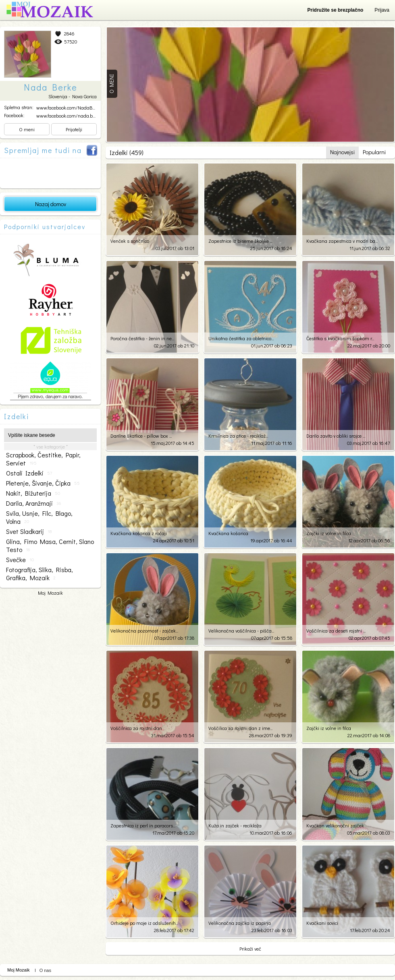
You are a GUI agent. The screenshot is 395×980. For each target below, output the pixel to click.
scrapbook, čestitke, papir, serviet (43, 459)
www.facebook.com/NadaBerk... (69, 108)
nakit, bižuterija (33, 493)
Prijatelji (74, 129)
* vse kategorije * (51, 447)
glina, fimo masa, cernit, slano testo (50, 546)
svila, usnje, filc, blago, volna (39, 517)
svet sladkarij (29, 531)
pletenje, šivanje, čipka (43, 483)
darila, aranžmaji (33, 503)
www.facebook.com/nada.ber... (68, 116)
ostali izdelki (29, 473)
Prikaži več (250, 949)
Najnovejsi (342, 152)
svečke (20, 560)
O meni (27, 129)
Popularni (374, 152)
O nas (45, 970)
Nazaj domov (51, 204)
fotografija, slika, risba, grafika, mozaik (39, 574)
